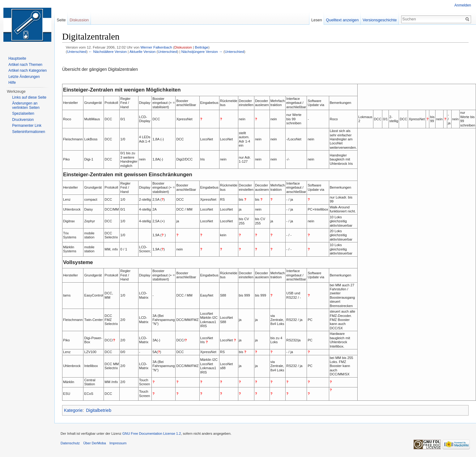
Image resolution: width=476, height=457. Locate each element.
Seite (61, 20)
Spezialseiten (23, 113)
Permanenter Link (27, 126)
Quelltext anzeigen (342, 20)
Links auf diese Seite (29, 97)
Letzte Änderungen (24, 77)
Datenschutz (70, 443)
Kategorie (73, 410)
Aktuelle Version (142, 51)
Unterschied (77, 51)
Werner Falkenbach (156, 47)
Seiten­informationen (29, 132)
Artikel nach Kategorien (28, 70)
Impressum (118, 443)
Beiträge (202, 47)
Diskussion (183, 47)
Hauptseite (17, 58)
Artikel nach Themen (25, 65)
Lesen (317, 20)
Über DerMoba (94, 443)
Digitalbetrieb (99, 410)
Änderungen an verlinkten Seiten (26, 105)
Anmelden (463, 5)
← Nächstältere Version (108, 51)
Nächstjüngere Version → (202, 51)
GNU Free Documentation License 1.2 (152, 434)
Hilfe (12, 83)
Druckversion (23, 120)
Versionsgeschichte (380, 20)
